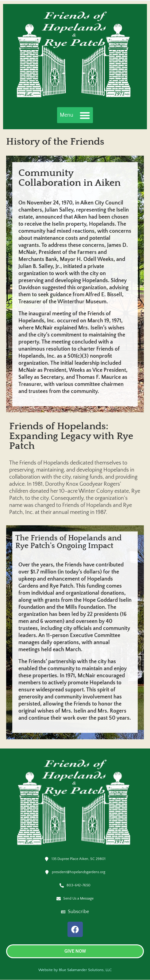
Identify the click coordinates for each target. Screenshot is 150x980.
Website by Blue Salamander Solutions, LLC (75, 970)
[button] (75, 115)
